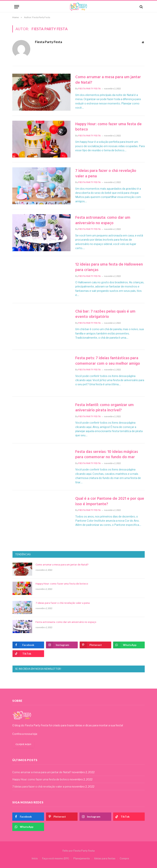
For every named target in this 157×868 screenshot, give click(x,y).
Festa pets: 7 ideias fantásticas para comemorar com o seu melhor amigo (108, 361)
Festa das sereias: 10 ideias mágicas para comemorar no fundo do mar (107, 455)
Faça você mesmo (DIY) (56, 858)
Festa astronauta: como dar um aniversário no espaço (103, 220)
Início (35, 858)
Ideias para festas (105, 858)
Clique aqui (23, 744)
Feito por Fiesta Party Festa (79, 851)
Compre (124, 858)
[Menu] (17, 7)
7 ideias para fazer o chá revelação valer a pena (106, 174)
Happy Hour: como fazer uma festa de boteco (108, 127)
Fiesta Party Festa (49, 42)
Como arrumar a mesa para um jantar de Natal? (108, 80)
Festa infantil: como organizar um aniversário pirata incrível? (105, 408)
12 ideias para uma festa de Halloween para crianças (109, 267)
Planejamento (82, 858)
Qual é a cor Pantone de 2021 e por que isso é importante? (110, 502)
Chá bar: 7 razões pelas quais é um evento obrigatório (105, 314)
